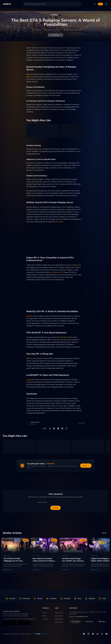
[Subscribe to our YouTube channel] (106, 634)
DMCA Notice (59, 622)
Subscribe (55, 508)
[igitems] (7, 4)
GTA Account (59, 222)
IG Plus (44, 613)
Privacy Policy (59, 616)
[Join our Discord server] (93, 634)
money (79, 265)
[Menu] (106, 4)
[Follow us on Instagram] (88, 634)
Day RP (32, 358)
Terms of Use (59, 613)
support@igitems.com (82, 617)
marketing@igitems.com (30, 619)
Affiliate (45, 616)
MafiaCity (29, 316)
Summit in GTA (58, 272)
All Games (45, 619)
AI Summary (55, 35)
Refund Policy (59, 619)
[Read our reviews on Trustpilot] (42, 634)
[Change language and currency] (95, 4)
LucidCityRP (30, 380)
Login (100, 4)
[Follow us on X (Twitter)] (102, 634)
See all (104, 533)
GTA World (64, 337)
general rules (30, 77)
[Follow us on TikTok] (97, 634)
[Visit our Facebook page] (84, 634)
